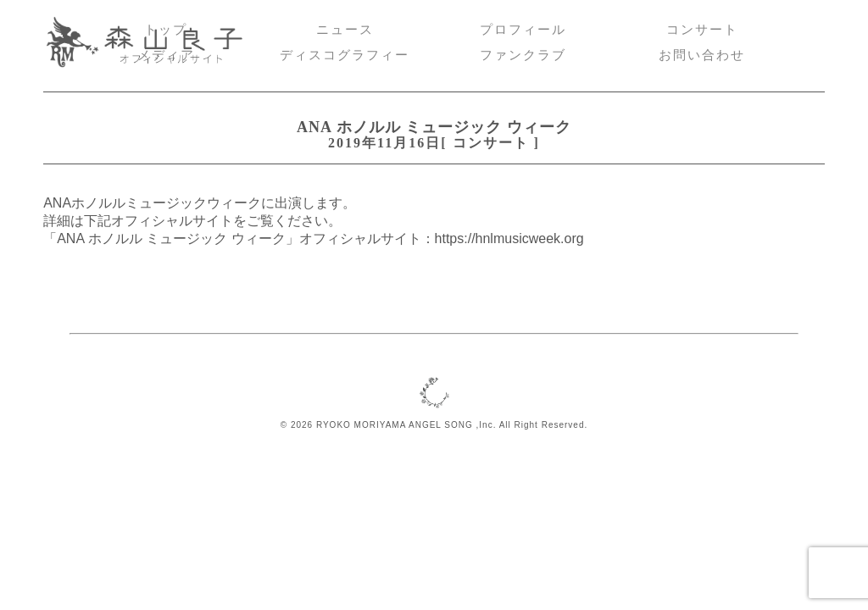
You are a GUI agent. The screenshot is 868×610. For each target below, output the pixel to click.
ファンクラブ (523, 55)
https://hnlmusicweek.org (509, 238)
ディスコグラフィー (345, 55)
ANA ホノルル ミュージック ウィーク (434, 127)
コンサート (702, 30)
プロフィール (523, 30)
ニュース (345, 30)
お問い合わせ (702, 55)
